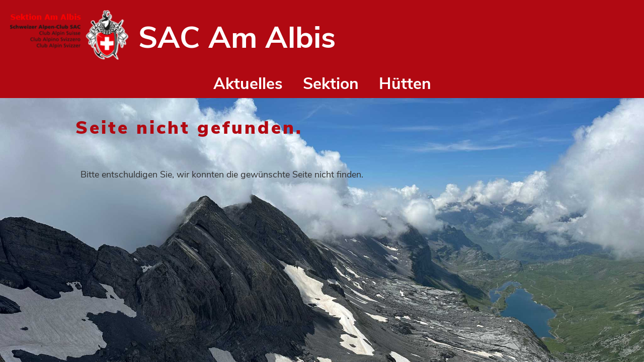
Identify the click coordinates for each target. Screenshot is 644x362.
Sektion (331, 84)
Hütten (405, 84)
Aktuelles (248, 84)
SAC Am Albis (237, 38)
